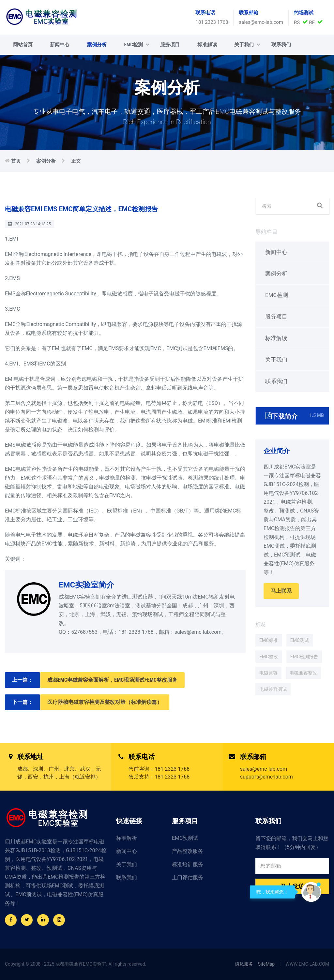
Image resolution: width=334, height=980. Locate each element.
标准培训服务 (188, 864)
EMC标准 (269, 640)
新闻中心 (60, 45)
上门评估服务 (188, 877)
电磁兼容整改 (303, 673)
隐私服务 (244, 964)
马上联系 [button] (281, 591)
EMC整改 (269, 657)
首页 (16, 161)
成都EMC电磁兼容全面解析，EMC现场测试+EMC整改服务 (112, 680)
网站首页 (23, 45)
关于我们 (247, 45)
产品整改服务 (188, 851)
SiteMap (266, 964)
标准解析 (127, 838)
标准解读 (207, 45)
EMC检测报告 (304, 657)
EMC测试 (300, 640)
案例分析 (97, 45)
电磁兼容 (268, 673)
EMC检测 (137, 45)
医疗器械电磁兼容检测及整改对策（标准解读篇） (105, 702)
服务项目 (170, 45)
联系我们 (281, 45)
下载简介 (295, 415)
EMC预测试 (185, 838)
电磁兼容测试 (273, 689)
